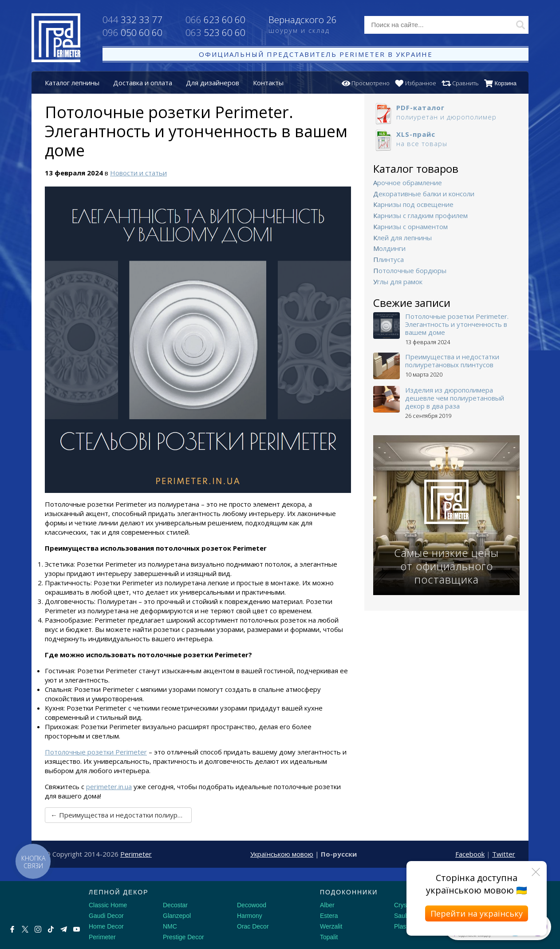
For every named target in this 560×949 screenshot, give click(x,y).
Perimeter (136, 854)
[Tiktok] (51, 929)
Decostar (175, 905)
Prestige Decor (183, 937)
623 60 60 (215, 20)
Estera (329, 916)
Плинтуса (388, 259)
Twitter (504, 854)
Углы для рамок (398, 282)
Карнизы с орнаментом (410, 226)
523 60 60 (215, 32)
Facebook (470, 854)
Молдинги (389, 248)
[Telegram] (64, 929)
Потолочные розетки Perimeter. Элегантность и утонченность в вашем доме (457, 324)
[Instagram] (38, 929)
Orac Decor (253, 926)
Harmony (250, 916)
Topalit (329, 937)
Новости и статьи (138, 173)
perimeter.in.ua (109, 786)
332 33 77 (132, 20)
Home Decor (106, 926)
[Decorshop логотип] (35, 902)
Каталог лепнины (72, 83)
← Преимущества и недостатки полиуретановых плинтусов (121, 815)
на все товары (446, 139)
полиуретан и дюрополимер (446, 112)
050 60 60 (132, 32)
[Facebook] (12, 929)
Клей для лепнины (402, 238)
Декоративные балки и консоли (424, 194)
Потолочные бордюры (410, 270)
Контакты (268, 83)
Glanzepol (177, 916)
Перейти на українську (477, 913)
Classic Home (108, 905)
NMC (170, 926)
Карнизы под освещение (413, 204)
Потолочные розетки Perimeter (96, 752)
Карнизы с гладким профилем (420, 215)
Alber (327, 905)
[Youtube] (77, 929)
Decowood (252, 905)
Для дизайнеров (213, 83)
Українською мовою (282, 854)
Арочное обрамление (408, 183)
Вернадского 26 (310, 25)
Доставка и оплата (143, 83)
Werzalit (331, 926)
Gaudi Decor (106, 916)
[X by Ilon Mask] (25, 929)
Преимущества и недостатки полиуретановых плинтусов (452, 361)
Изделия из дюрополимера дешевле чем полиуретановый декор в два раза (455, 398)
